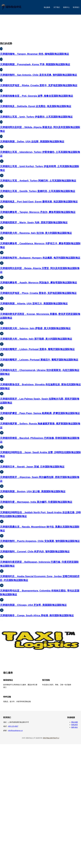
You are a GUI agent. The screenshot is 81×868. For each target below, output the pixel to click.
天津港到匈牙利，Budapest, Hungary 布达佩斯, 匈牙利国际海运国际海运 (40, 258)
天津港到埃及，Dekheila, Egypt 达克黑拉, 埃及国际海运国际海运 (36, 106)
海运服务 (47, 7)
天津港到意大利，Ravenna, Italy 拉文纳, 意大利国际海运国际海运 (36, 233)
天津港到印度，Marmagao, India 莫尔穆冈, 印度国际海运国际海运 (36, 502)
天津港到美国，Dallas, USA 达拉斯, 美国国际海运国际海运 (32, 141)
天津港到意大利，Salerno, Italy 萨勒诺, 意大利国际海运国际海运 (35, 328)
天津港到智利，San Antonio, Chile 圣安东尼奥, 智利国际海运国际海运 (38, 75)
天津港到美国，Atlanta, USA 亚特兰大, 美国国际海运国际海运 (34, 303)
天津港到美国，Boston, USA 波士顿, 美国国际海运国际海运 (33, 491)
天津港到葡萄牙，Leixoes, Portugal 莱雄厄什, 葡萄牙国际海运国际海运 (39, 360)
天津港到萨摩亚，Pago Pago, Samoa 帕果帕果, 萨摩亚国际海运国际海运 (40, 413)
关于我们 (57, 7)
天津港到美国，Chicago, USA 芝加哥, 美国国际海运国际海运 (33, 605)
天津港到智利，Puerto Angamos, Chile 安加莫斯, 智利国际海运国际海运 (40, 541)
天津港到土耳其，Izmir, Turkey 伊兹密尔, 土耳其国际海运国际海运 (36, 117)
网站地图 (75, 722)
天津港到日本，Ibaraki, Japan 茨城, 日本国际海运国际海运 (32, 467)
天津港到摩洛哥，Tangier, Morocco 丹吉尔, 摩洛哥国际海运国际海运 (38, 212)
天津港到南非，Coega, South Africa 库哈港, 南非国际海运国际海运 (37, 615)
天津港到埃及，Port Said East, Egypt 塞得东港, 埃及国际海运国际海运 (39, 202)
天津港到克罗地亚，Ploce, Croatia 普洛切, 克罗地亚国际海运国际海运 (38, 293)
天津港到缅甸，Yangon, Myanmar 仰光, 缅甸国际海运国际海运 (34, 54)
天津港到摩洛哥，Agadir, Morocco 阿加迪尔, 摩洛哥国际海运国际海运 (38, 283)
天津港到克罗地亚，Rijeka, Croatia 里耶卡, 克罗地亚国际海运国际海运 (39, 85)
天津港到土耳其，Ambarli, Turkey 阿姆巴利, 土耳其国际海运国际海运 (38, 181)
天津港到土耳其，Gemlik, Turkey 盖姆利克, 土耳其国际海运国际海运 (38, 191)
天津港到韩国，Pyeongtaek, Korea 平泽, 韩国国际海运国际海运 (35, 64)
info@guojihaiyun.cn (15, 731)
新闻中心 (66, 7)
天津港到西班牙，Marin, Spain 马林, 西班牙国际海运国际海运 (34, 222)
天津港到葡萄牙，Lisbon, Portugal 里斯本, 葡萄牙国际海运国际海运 (37, 349)
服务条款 (75, 727)
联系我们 (76, 7)
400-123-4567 (13, 726)
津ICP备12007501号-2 (51, 738)
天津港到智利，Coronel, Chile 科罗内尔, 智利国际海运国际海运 (35, 551)
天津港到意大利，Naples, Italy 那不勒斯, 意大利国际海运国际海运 (36, 339)
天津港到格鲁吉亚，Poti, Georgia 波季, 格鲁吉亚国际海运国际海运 (37, 96)
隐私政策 (75, 725)
